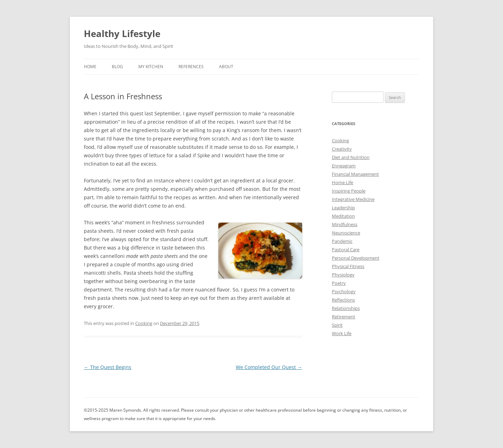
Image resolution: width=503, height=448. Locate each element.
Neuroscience (346, 233)
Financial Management (355, 174)
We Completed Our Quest (269, 367)
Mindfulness (345, 224)
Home (90, 67)
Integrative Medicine (353, 199)
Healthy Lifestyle (122, 34)
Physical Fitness (348, 266)
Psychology (344, 291)
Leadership (343, 208)
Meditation (343, 216)
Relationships (346, 308)
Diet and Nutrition (351, 157)
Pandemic (342, 241)
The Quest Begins (108, 367)
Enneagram (344, 166)
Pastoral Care (346, 250)
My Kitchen (151, 67)
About (226, 67)
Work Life (342, 333)
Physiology (343, 275)
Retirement (344, 317)
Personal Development (356, 258)
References (191, 67)
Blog (117, 67)
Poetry (339, 283)
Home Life (342, 182)
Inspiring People (349, 191)
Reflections (343, 300)
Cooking (144, 323)
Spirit (337, 325)
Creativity (342, 149)
